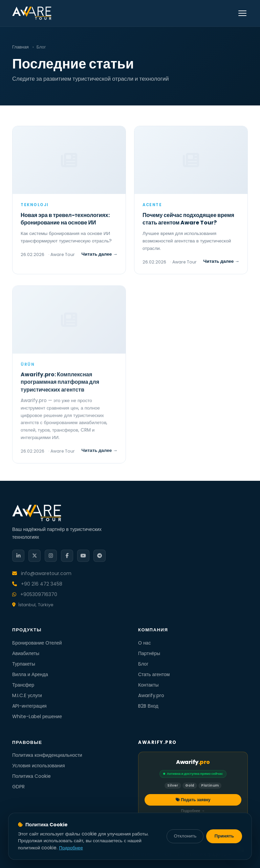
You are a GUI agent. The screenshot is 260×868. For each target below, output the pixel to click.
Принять (224, 836)
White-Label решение (37, 716)
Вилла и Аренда (30, 674)
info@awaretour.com (42, 573)
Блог (143, 664)
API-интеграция (29, 706)
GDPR (18, 787)
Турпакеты (24, 664)
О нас (144, 643)
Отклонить (185, 836)
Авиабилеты (26, 653)
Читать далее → (100, 254)
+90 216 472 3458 (37, 584)
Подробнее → (193, 811)
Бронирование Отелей (37, 643)
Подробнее (71, 848)
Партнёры (149, 653)
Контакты (148, 685)
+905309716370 (35, 594)
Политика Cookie (31, 776)
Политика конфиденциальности (47, 755)
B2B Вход (148, 706)
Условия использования (39, 766)
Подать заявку (193, 800)
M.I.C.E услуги (27, 695)
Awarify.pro (151, 695)
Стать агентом (154, 674)
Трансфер (23, 685)
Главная (20, 47)
